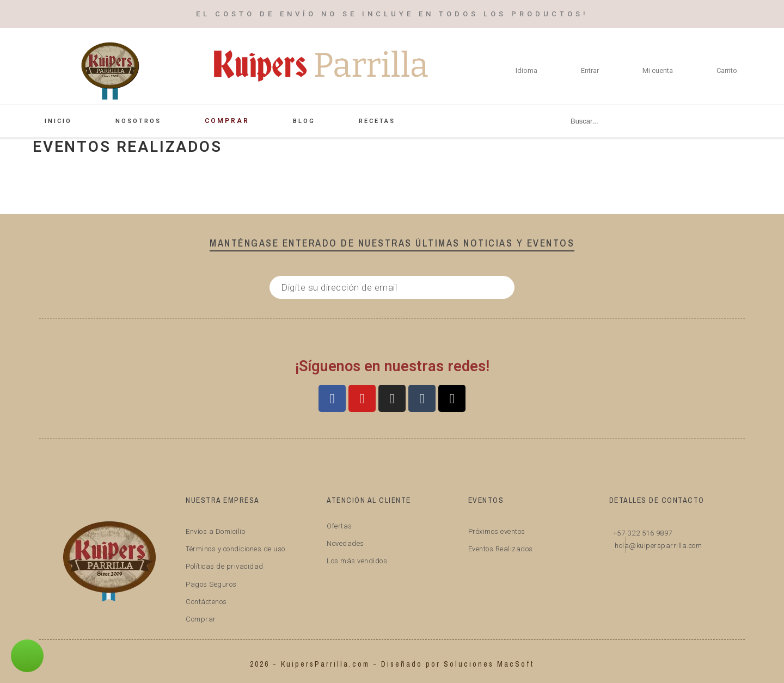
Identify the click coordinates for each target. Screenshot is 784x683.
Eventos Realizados (501, 549)
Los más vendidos (357, 561)
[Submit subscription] (498, 287)
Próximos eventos (497, 531)
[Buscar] (650, 121)
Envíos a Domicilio (215, 531)
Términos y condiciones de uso (235, 549)
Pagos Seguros (211, 584)
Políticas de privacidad (225, 566)
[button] (27, 656)
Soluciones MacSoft (489, 664)
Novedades (345, 543)
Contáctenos (206, 602)
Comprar (201, 619)
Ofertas (339, 526)
